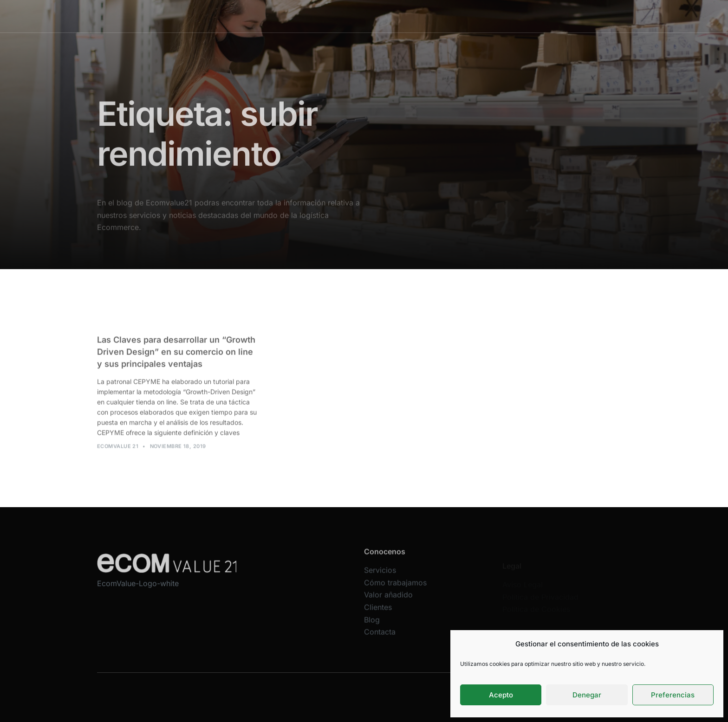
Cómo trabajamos (358, 16)
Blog (502, 16)
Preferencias (673, 695)
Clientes (469, 16)
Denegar (587, 695)
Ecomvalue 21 (118, 451)
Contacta (380, 641)
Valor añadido (421, 16)
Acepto (501, 695)
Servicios (303, 16)
